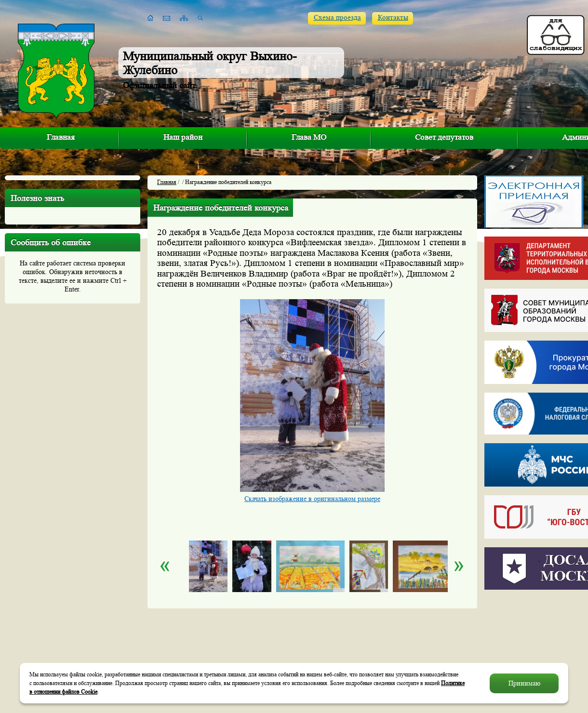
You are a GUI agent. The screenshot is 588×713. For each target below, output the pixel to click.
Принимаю (524, 683)
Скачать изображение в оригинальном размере (312, 499)
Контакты (393, 18)
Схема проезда (337, 18)
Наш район (183, 137)
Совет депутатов (444, 137)
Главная (61, 137)
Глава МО (309, 137)
